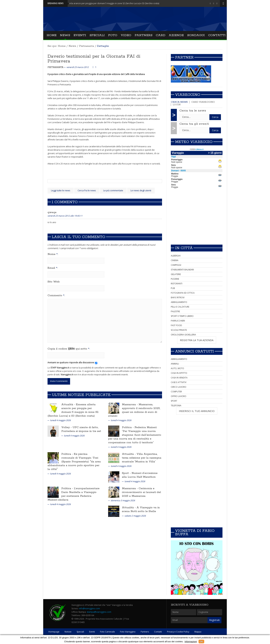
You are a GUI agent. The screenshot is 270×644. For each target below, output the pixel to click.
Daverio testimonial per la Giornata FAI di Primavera (94, 59)
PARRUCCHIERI (178, 321)
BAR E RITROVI (178, 297)
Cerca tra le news (193, 111)
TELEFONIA (176, 406)
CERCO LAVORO (179, 387)
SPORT (174, 401)
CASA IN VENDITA (179, 378)
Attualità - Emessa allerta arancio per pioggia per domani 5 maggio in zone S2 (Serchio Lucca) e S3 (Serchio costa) (110, 3)
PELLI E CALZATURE (180, 307)
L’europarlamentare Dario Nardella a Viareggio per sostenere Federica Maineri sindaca (74, 494)
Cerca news (179, 102)
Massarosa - (130, 404)
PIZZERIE (175, 279)
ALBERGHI (176, 256)
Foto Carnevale (107, 632)
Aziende (176, 35)
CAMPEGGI (176, 265)
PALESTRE (175, 311)
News (65, 35)
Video (126, 35)
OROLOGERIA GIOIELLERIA (183, 335)
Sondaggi (196, 35)
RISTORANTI (177, 284)
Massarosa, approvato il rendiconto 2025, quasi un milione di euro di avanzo (134, 410)
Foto (113, 35)
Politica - (128, 427)
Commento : (56, 296)
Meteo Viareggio (194, 142)
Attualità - (69, 404)
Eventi (80, 35)
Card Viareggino (203, 102)
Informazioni (191, 642)
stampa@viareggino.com (99, 612)
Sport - (127, 473)
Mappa (198, 632)
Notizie (68, 632)
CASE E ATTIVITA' (179, 382)
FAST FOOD (176, 325)
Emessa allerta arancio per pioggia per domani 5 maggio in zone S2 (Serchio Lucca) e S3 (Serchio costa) (73, 410)
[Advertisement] (197, 218)
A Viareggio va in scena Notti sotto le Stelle (141, 509)
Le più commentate (113, 190)
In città (184, 248)
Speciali (97, 35)
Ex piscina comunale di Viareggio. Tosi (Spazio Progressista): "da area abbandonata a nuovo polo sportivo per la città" (74, 462)
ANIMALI (175, 364)
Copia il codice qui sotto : (69, 349)
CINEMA (175, 260)
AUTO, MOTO (177, 368)
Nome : (53, 254)
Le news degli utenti (141, 190)
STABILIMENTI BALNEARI (182, 270)
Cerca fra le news (87, 190)
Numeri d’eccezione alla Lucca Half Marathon (140, 475)
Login (177, 105)
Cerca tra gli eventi (194, 124)
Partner (184, 57)
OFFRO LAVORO (179, 396)
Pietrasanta (87, 46)
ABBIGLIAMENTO (179, 302)
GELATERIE (176, 274)
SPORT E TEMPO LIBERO (182, 316)
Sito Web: (54, 282)
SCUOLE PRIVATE (179, 330)
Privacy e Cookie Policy (178, 632)
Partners (144, 35)
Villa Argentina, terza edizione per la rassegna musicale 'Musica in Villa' (142, 458)
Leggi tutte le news (61, 190)
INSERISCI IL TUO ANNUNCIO (197, 411)
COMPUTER (176, 392)
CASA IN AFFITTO (179, 373)
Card (161, 35)
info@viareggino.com (89, 608)
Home (52, 35)
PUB (173, 288)
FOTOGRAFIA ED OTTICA (183, 293)
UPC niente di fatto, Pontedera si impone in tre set (81, 429)
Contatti (217, 35)
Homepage (54, 632)
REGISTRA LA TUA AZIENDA (197, 340)
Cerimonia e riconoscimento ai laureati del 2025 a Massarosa (141, 492)
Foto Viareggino (128, 632)
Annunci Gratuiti (194, 351)
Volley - (67, 427)
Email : (53, 268)
